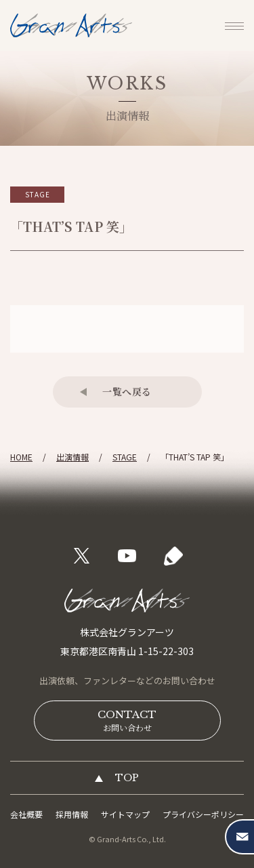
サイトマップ (125, 814)
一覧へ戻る (127, 391)
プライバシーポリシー (203, 814)
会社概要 (26, 814)
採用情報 (72, 814)
